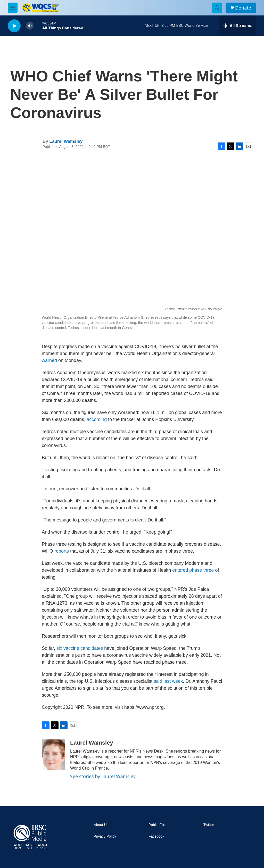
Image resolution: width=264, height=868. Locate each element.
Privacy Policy (105, 836)
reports (62, 551)
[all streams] (238, 26)
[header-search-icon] (217, 8)
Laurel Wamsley (66, 141)
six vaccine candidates (80, 648)
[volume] (30, 26)
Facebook (156, 836)
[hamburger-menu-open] (13, 8)
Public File (157, 825)
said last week (168, 681)
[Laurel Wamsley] (53, 755)
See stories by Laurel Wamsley (103, 776)
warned (50, 360)
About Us (101, 825)
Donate (243, 8)
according (97, 419)
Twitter (209, 825)
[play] (14, 26)
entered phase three (193, 570)
